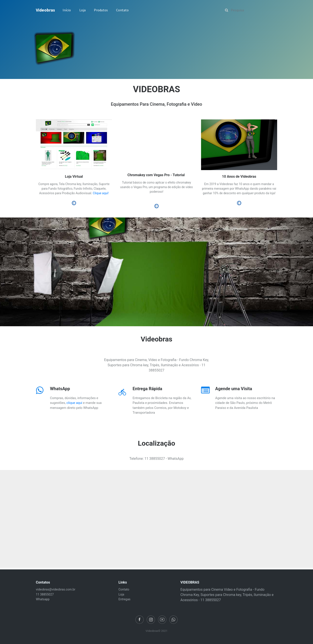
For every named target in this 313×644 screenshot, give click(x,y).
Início (67, 10)
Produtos (101, 10)
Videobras (45, 10)
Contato (122, 10)
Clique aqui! (101, 193)
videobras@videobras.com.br (56, 589)
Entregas (124, 599)
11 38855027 (45, 594)
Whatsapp (43, 599)
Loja (82, 10)
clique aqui (74, 403)
